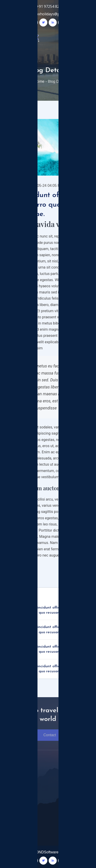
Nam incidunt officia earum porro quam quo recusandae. (56, 610)
